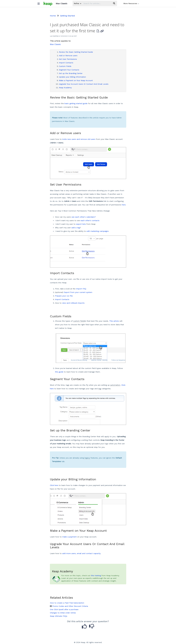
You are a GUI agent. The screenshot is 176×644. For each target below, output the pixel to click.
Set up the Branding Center (71, 73)
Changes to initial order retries (63, 613)
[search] (97, 3)
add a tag (76, 228)
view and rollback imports (73, 303)
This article (114, 321)
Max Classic (55, 44)
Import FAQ (81, 289)
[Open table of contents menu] (40, 3)
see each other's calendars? (84, 217)
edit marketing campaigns (98, 231)
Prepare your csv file (64, 296)
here (124, 205)
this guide (59, 372)
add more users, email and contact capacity (81, 553)
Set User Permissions (68, 59)
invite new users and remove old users (79, 139)
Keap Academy (65, 88)
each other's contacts (90, 220)
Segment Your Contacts (69, 70)
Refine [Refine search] (77, 3)
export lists (81, 224)
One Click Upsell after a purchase (64, 609)
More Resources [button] (131, 3)
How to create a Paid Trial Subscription (67, 603)
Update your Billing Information (72, 77)
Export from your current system (78, 292)
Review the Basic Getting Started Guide (76, 52)
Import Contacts (66, 63)
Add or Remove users (68, 56)
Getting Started (67, 16)
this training (96, 576)
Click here (54, 485)
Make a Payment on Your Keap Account (76, 80)
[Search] (114, 3)
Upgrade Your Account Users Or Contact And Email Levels (84, 84)
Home (53, 16)
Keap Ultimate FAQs (59, 616)
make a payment (69, 537)
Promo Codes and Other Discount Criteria (69, 606)
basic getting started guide (76, 103)
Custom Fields (65, 66)
